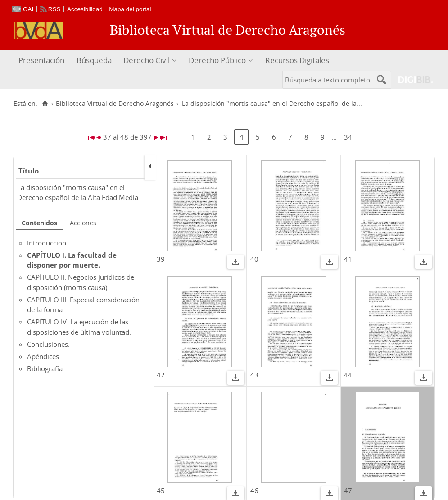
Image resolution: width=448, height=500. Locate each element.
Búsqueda (94, 60)
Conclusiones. (48, 344)
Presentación (41, 60)
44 (348, 375)
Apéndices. (44, 356)
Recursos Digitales (297, 60)
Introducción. (48, 243)
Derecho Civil (147, 60)
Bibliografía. (46, 368)
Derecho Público (217, 60)
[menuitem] (43, 61)
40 (254, 259)
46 (254, 491)
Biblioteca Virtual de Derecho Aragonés (115, 104)
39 (161, 259)
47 (348, 491)
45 (161, 491)
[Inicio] (45, 104)
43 (254, 375)
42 (161, 375)
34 (348, 137)
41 (348, 259)
